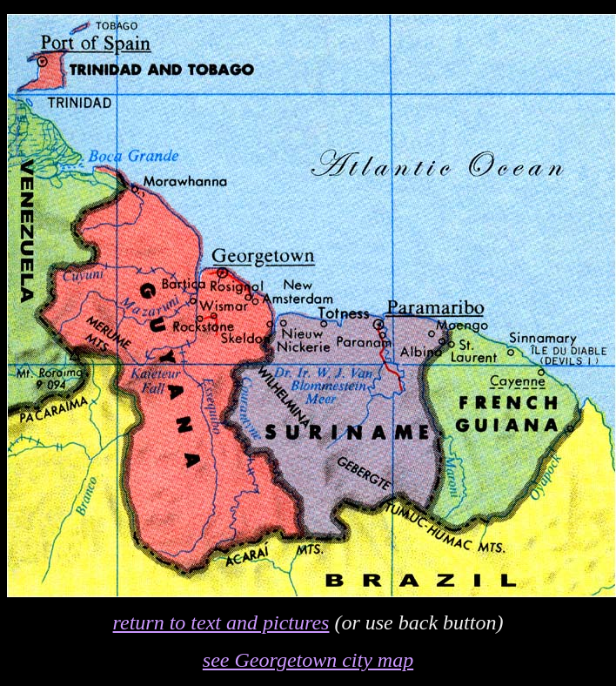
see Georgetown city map (308, 660)
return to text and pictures (221, 622)
